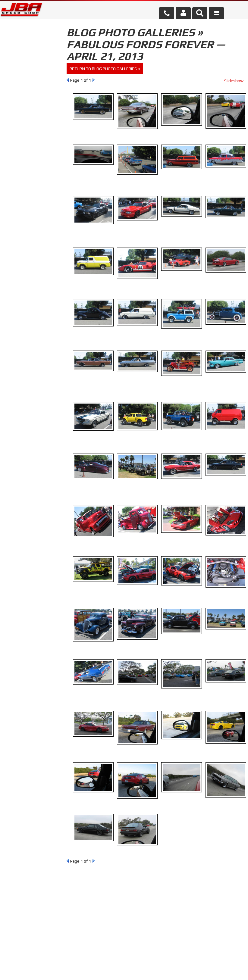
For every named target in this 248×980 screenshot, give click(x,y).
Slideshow (234, 81)
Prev (68, 80)
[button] (200, 13)
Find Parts (36, 79)
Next (94, 80)
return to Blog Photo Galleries (103, 69)
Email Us (25, 177)
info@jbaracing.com (87, 957)
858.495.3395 (30, 195)
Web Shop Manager (173, 970)
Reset (13, 79)
